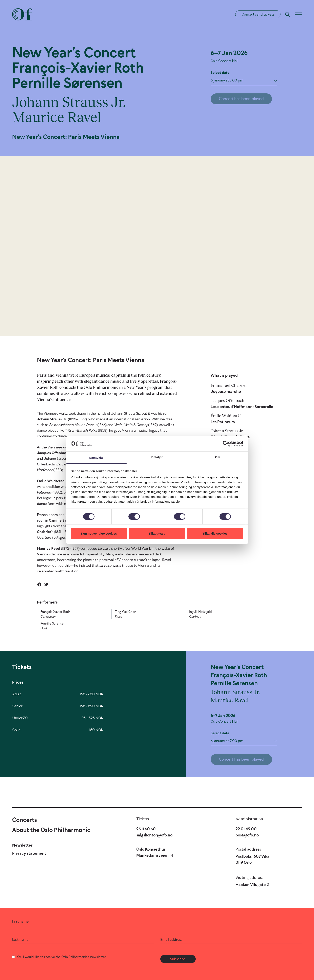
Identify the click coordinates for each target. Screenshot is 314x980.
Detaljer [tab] (157, 457)
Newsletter (22, 845)
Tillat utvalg (157, 533)
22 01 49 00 (246, 829)
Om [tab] (218, 457)
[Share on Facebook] (39, 585)
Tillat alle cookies (215, 533)
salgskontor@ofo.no (154, 835)
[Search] (288, 14)
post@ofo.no (247, 835)
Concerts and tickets (258, 14)
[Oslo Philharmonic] (22, 14)
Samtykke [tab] (96, 458)
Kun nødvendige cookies (99, 533)
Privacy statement (29, 853)
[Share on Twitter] (46, 585)
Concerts (25, 820)
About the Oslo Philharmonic (51, 830)
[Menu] (298, 14)
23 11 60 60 (146, 829)
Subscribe (178, 959)
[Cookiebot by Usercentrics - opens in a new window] (226, 444)
